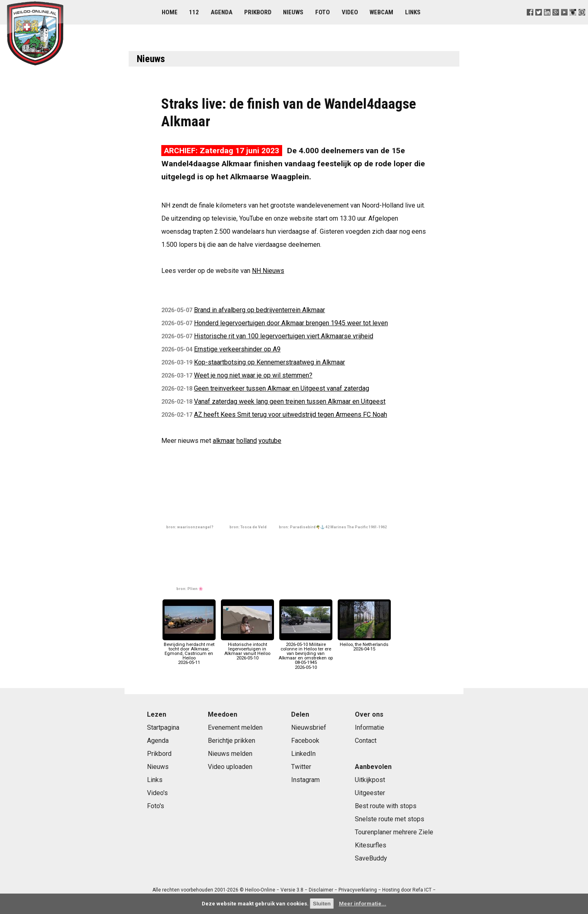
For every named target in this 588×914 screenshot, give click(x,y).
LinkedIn (303, 754)
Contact (366, 741)
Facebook (305, 741)
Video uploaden (230, 767)
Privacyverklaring (358, 890)
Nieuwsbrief (309, 727)
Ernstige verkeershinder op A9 (237, 349)
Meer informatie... (363, 904)
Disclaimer (321, 890)
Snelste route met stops (390, 819)
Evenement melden (235, 727)
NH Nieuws (268, 271)
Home (170, 12)
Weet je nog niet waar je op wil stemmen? (253, 375)
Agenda (222, 12)
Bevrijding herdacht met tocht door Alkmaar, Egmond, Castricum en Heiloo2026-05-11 (189, 651)
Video (350, 12)
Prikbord (258, 12)
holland (247, 441)
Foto (323, 12)
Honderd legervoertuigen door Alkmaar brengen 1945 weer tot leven (291, 323)
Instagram (305, 780)
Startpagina (163, 727)
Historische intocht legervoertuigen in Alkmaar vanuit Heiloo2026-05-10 (247, 649)
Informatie (370, 727)
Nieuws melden (230, 754)
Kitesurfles (371, 845)
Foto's (156, 806)
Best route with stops (386, 806)
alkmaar (224, 441)
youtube (270, 441)
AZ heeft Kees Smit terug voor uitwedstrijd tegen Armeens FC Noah (291, 415)
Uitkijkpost (370, 780)
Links (413, 12)
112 (194, 12)
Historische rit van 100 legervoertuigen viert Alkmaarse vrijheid (284, 336)
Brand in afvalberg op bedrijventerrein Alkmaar (259, 310)
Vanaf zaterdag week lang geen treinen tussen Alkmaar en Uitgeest (290, 401)
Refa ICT (422, 890)
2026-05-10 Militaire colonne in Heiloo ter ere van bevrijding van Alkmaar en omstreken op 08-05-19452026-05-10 (306, 653)
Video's (157, 793)
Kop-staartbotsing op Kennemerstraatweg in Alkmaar (269, 362)
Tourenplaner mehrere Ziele (394, 832)
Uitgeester (370, 793)
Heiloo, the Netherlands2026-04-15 (364, 644)
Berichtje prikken (232, 741)
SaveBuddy (371, 858)
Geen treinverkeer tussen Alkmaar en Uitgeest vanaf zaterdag (282, 388)
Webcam (381, 12)
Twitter (301, 767)
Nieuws (293, 12)
